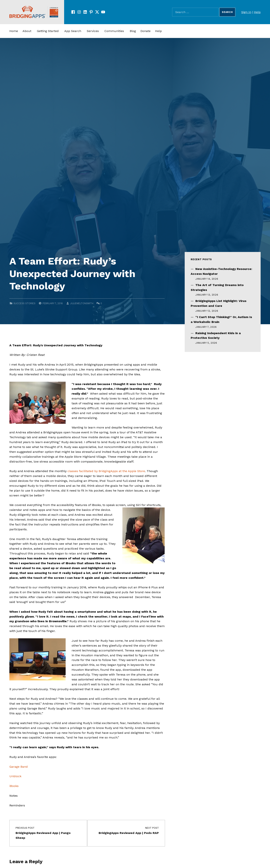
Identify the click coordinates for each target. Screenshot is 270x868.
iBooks (14, 786)
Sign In (246, 12)
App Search (73, 31)
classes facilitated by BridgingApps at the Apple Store (106, 471)
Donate (145, 31)
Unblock (15, 776)
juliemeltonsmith (82, 303)
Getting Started (48, 31)
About (27, 31)
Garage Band (19, 767)
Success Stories (24, 303)
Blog (133, 31)
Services (93, 31)
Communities (114, 31)
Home (14, 31)
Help (257, 12)
